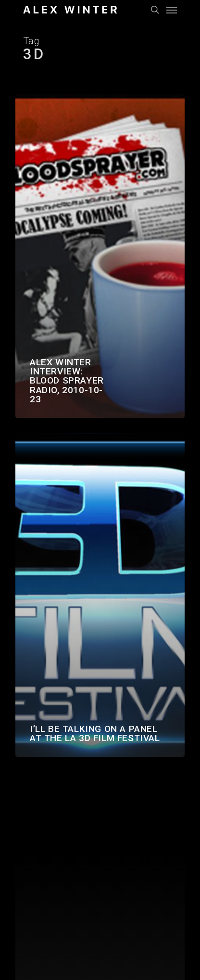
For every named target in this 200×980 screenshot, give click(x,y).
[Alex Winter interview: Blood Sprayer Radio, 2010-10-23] (100, 256)
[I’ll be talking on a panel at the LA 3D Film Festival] (100, 595)
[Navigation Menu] (172, 10)
